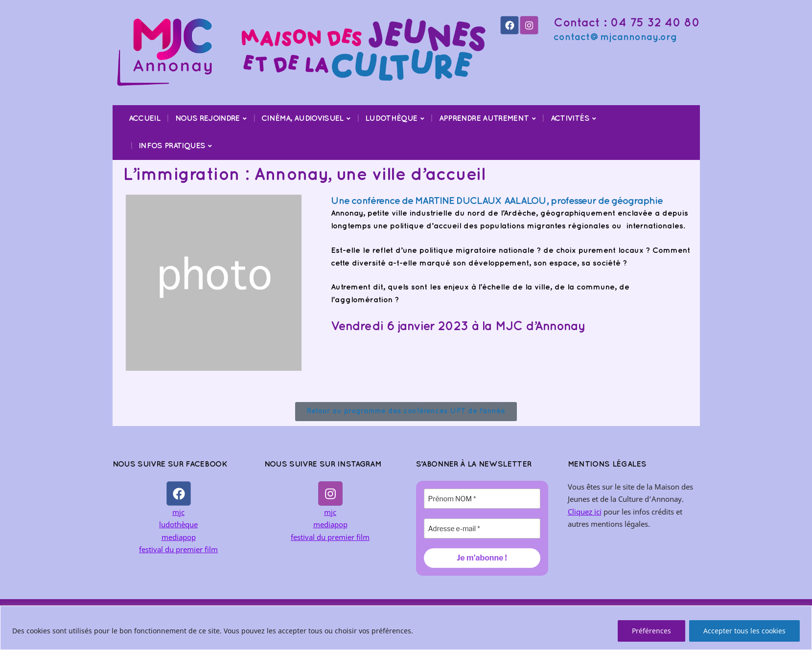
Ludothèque (391, 119)
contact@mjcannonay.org (615, 37)
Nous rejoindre (208, 119)
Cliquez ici (585, 512)
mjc (178, 512)
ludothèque (178, 524)
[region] (406, 628)
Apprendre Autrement (484, 119)
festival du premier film (178, 549)
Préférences (651, 631)
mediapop (179, 537)
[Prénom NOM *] (482, 499)
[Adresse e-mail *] (482, 528)
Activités (570, 119)
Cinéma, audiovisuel (302, 119)
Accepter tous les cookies (744, 631)
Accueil (145, 119)
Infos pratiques (172, 146)
